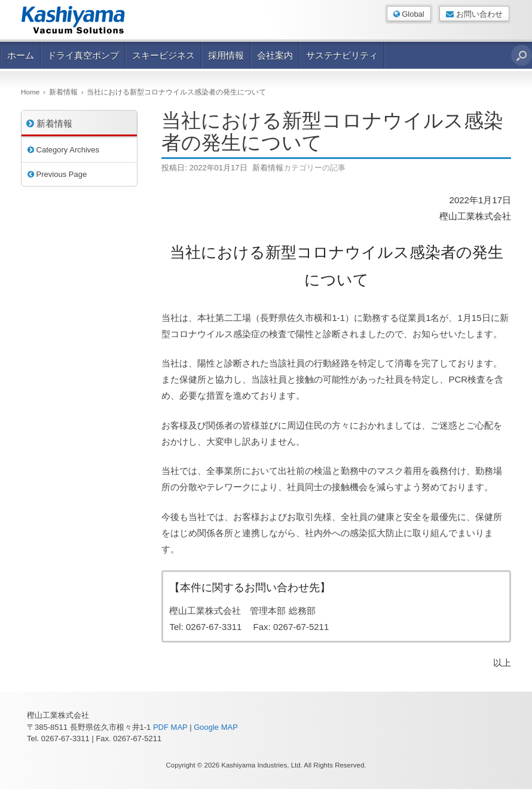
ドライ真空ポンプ (83, 55)
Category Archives (63, 150)
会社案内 (275, 55)
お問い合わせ (474, 14)
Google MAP (216, 727)
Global (409, 14)
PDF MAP (170, 727)
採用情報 (226, 55)
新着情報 (268, 168)
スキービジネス (163, 55)
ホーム (21, 55)
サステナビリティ (342, 55)
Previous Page (57, 174)
